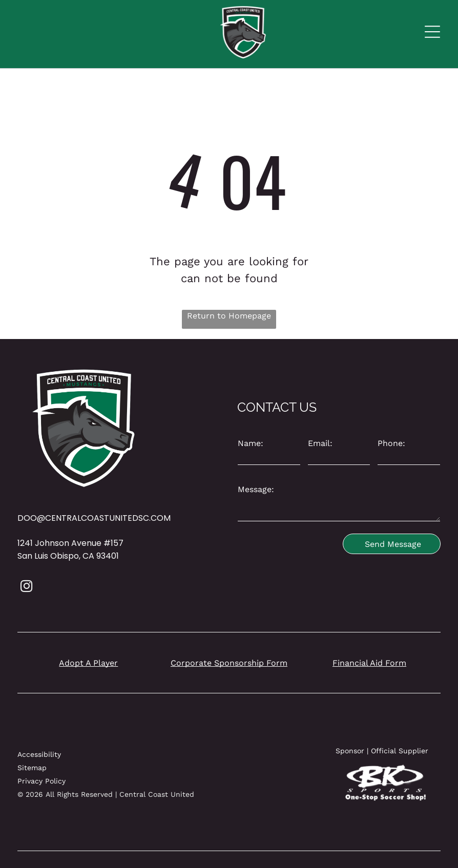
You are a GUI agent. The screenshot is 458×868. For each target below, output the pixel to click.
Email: (320, 443)
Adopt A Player (88, 663)
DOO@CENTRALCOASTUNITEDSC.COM (94, 518)
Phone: (391, 443)
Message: (256, 489)
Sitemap (32, 768)
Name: (251, 443)
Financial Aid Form (369, 663)
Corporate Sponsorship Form (229, 663)
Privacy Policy (41, 781)
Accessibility (39, 754)
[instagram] (26, 587)
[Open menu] (432, 32)
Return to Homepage (229, 316)
